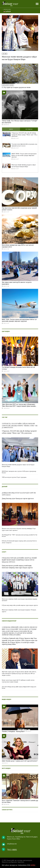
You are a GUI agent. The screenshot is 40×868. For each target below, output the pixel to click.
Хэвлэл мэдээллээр (9, 621)
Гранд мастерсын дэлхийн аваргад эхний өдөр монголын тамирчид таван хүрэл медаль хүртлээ (19, 560)
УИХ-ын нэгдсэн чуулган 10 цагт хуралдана (14, 477)
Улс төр (5, 54)
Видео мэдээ (6, 699)
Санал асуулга (7, 810)
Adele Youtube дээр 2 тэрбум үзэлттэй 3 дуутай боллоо (19, 761)
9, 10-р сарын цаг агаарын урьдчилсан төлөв (16, 87)
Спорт (4, 552)
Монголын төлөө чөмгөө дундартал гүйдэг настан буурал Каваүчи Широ (24, 166)
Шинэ (11, 129)
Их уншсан (29, 129)
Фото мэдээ (6, 768)
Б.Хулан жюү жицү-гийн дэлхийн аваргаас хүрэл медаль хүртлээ (20, 605)
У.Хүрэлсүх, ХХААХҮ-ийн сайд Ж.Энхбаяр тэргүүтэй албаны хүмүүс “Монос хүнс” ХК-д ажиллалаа (24, 135)
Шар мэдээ (6, 331)
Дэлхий (5, 487)
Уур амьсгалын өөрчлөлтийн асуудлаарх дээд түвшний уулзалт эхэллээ (24, 145)
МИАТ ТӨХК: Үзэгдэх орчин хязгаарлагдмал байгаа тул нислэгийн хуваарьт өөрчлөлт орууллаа (24, 155)
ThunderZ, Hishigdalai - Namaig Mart (13, 731)
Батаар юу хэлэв (8, 85)
